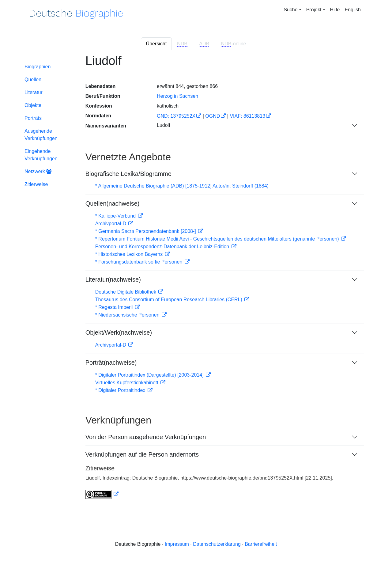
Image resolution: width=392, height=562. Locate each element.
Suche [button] (290, 10)
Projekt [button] (314, 10)
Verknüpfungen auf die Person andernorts (142, 454)
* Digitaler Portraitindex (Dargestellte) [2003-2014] (150, 375)
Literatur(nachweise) (113, 279)
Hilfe (335, 10)
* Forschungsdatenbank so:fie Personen (139, 262)
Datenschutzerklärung (217, 544)
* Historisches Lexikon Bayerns (130, 254)
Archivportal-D (111, 224)
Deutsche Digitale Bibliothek (126, 292)
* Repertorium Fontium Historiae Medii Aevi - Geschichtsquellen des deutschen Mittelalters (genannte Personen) (218, 239)
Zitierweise (36, 184)
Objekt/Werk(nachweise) (119, 332)
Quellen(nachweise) (113, 203)
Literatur (34, 92)
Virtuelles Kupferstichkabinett (127, 383)
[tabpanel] (196, 280)
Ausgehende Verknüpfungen (41, 135)
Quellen (33, 80)
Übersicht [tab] (156, 44)
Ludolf (164, 125)
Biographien (38, 67)
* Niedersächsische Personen (128, 315)
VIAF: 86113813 (247, 116)
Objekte (33, 105)
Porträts (33, 118)
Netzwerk (38, 171)
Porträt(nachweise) (111, 363)
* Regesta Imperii (115, 307)
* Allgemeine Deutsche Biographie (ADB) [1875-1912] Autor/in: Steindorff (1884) (182, 186)
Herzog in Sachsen (177, 96)
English (353, 10)
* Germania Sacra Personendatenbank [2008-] (146, 231)
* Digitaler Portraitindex (121, 390)
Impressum (177, 544)
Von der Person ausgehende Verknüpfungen (146, 437)
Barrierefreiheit (261, 544)
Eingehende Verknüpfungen (41, 155)
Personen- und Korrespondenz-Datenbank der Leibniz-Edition (163, 247)
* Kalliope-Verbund (116, 216)
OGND (213, 116)
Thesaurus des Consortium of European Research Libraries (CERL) (170, 300)
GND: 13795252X (176, 116)
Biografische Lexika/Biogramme (128, 174)
